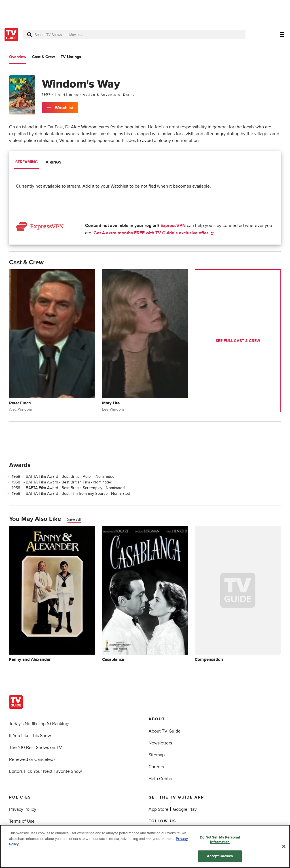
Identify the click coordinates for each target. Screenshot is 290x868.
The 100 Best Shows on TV (36, 748)
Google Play (185, 809)
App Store (158, 809)
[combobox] (134, 35)
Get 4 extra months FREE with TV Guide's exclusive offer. (154, 233)
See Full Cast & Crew (238, 341)
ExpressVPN (173, 226)
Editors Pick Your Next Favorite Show (45, 771)
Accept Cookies (220, 856)
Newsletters (160, 743)
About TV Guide (165, 731)
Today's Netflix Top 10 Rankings (40, 724)
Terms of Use (22, 821)
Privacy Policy (23, 809)
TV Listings (71, 57)
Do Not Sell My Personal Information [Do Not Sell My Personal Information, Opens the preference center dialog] (220, 840)
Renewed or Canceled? (32, 759)
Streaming (27, 162)
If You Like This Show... (32, 736)
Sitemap (157, 755)
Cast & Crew (44, 57)
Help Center (161, 779)
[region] (145, 846)
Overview (18, 57)
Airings (53, 162)
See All (74, 519)
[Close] (284, 846)
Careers (156, 767)
